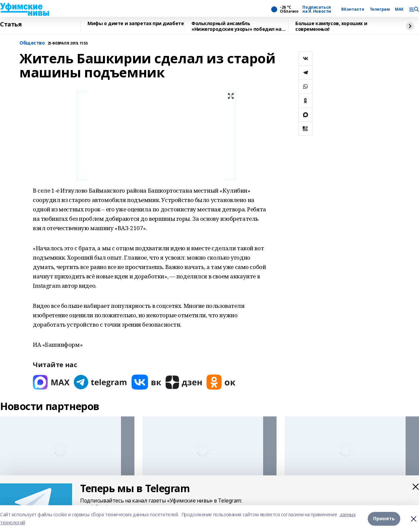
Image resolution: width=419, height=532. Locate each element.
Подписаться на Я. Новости (317, 9)
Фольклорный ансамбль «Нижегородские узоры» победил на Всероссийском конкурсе (236, 26)
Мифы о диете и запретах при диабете (136, 24)
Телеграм (380, 9)
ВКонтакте (353, 9)
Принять (384, 518)
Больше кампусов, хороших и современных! (331, 26)
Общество (32, 43)
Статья (11, 24)
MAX (399, 9)
